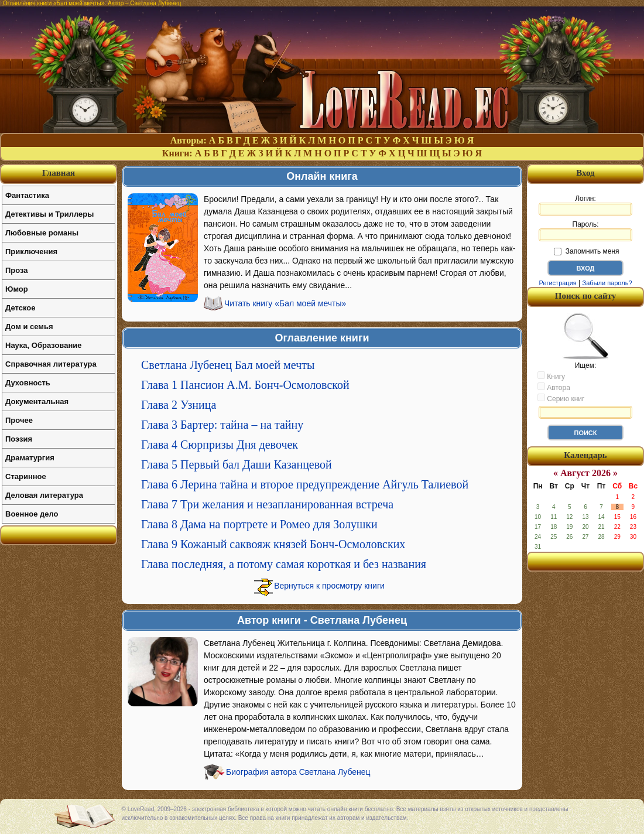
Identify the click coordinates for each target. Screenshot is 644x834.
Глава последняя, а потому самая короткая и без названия (284, 564)
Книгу (551, 376)
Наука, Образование (43, 345)
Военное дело (32, 514)
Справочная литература (51, 364)
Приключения (31, 252)
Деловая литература (44, 495)
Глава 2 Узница (179, 405)
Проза (17, 270)
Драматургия (30, 458)
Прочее (19, 420)
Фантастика (27, 195)
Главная (59, 173)
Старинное (26, 476)
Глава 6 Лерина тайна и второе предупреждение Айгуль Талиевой (305, 484)
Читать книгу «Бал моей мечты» (285, 303)
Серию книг (561, 398)
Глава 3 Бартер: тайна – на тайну (222, 425)
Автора (554, 387)
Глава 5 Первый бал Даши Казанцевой (237, 464)
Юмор (17, 289)
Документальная (37, 401)
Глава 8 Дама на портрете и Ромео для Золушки (259, 524)
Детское (20, 308)
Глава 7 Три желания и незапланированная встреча (267, 504)
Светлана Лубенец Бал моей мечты (228, 365)
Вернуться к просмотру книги (329, 586)
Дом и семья (29, 327)
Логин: (585, 205)
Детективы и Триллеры (49, 214)
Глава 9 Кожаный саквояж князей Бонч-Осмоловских (273, 544)
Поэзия (19, 439)
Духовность (28, 383)
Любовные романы (42, 233)
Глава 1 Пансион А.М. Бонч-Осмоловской (245, 385)
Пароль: (585, 231)
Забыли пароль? (607, 283)
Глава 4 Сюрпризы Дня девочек (220, 445)
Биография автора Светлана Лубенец (298, 772)
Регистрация (557, 283)
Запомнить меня (586, 251)
